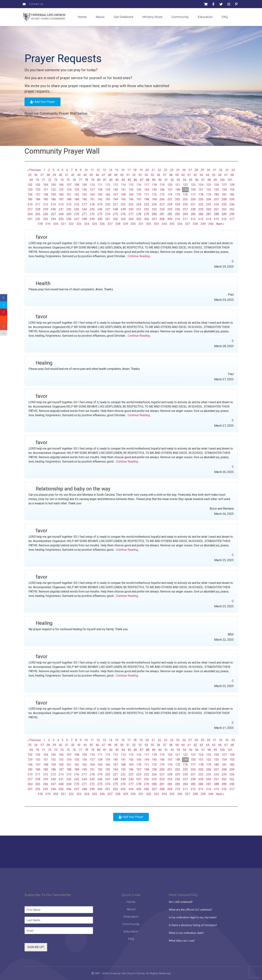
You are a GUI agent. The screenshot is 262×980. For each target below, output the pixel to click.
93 (178, 180)
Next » (220, 224)
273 (100, 214)
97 (203, 180)
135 (77, 190)
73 (56, 180)
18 (135, 170)
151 (201, 190)
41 (67, 175)
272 (92, 214)
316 (224, 219)
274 (108, 214)
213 (53, 204)
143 (139, 190)
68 (232, 175)
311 (185, 219)
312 (193, 219)
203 (185, 199)
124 (201, 185)
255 (170, 209)
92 (172, 180)
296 (69, 219)
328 (118, 224)
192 (100, 199)
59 (177, 175)
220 (108, 204)
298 (84, 219)
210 (30, 204)
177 (193, 194)
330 (133, 224)
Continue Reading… (140, 256)
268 (61, 214)
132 (53, 190)
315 (216, 219)
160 (61, 194)
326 (102, 224)
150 (193, 190)
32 (221, 170)
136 (84, 190)
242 (69, 209)
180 (216, 194)
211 (38, 204)
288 (216, 214)
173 (162, 194)
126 (216, 185)
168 (123, 194)
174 (170, 194)
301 (108, 219)
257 (185, 209)
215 (69, 204)
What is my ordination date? (186, 933)
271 (84, 214)
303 (123, 219)
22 (159, 170)
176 (185, 194)
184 (38, 199)
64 (208, 175)
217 (84, 204)
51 (128, 175)
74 (62, 180)
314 (209, 219)
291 (30, 219)
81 (105, 180)
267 (53, 214)
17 (129, 170)
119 (162, 185)
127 (224, 185)
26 (184, 170)
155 (232, 190)
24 (172, 170)
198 (147, 199)
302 (115, 219)
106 (61, 185)
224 (139, 204)
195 (123, 199)
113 (115, 185)
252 (147, 209)
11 (92, 170)
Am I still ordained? (181, 902)
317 (232, 219)
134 (69, 190)
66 (220, 175)
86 (135, 180)
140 (115, 190)
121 (178, 185)
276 (123, 214)
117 (147, 185)
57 (165, 175)
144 (147, 190)
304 (131, 219)
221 (115, 204)
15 (117, 170)
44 (85, 175)
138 (100, 190)
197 (139, 199)
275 (115, 214)
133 (61, 190)
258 (193, 209)
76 (74, 180)
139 (108, 190)
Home (82, 17)
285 (193, 214)
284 (185, 214)
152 (209, 190)
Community (180, 17)
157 (38, 194)
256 (178, 209)
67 (226, 175)
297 (77, 219)
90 (160, 180)
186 (53, 199)
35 (30, 175)
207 (216, 199)
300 (100, 219)
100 (222, 180)
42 (73, 175)
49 (116, 175)
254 (162, 209)
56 (159, 175)
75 (68, 180)
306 (147, 219)
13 (104, 170)
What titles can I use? (182, 941)
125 (209, 185)
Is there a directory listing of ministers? (193, 925)
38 (48, 175)
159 (53, 194)
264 (30, 214)
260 (209, 209)
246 (100, 209)
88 (148, 180)
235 (224, 204)
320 (56, 224)
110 (92, 185)
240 (53, 209)
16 (123, 170)
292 (38, 219)
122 (185, 185)
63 (202, 175)
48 (110, 175)
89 (154, 180)
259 (201, 209)
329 (126, 224)
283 (178, 214)
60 (183, 175)
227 (162, 204)
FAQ (225, 17)
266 (46, 214)
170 (139, 194)
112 (108, 185)
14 (111, 170)
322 (71, 224)
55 (152, 175)
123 (193, 185)
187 (61, 199)
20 (147, 170)
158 (46, 194)
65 (214, 175)
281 (162, 214)
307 (154, 219)
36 (36, 175)
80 (99, 180)
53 (140, 175)
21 (153, 170)
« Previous (34, 170)
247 (108, 209)
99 (215, 180)
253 (154, 209)
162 (77, 194)
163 (84, 194)
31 (215, 170)
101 (230, 180)
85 (129, 180)
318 (40, 224)
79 (93, 180)
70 (37, 180)
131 (46, 190)
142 (131, 190)
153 (216, 190)
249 (123, 209)
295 (61, 219)
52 (134, 175)
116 (139, 185)
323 (79, 224)
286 (201, 214)
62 (195, 175)
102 (30, 185)
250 (131, 209)
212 (46, 204)
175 (178, 194)
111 (100, 185)
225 (147, 204)
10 (86, 170)
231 (193, 204)
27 (190, 170)
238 (38, 209)
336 (180, 224)
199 (154, 199)
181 (224, 194)
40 (60, 175)
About (100, 17)
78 (86, 180)
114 (123, 185)
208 (224, 199)
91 (166, 180)
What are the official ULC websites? (190, 909)
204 (193, 199)
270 (77, 214)
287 (209, 214)
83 (117, 180)
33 (227, 170)
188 (69, 199)
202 (178, 199)
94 (185, 180)
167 (115, 194)
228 (170, 204)
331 (141, 224)
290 (232, 214)
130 (38, 190)
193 (108, 199)
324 (87, 224)
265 (38, 214)
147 (170, 190)
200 (162, 199)
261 (216, 209)
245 (92, 209)
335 (172, 224)
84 (123, 180)
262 (224, 209)
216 (77, 204)
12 (98, 170)
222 (123, 204)
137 (92, 190)
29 (202, 170)
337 (188, 224)
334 (164, 224)
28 (196, 170)
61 (189, 175)
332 (149, 224)
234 (216, 204)
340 (211, 224)
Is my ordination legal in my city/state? (193, 917)
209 (232, 199)
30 (209, 170)
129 (30, 190)
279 (147, 214)
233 (209, 204)
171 (147, 194)
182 (232, 194)
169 (131, 194)
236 (232, 204)
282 (170, 214)
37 (42, 175)
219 (100, 204)
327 (110, 224)
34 (233, 170)
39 (54, 175)
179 (209, 194)
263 (232, 209)
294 (53, 219)
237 (30, 209)
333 (156, 224)
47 (103, 175)
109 (84, 185)
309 (170, 219)
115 (131, 185)
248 (115, 209)
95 (191, 180)
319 (48, 224)
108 (77, 185)
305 (139, 219)
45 (91, 175)
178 (201, 194)
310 (178, 219)
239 (46, 209)
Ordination (131, 917)
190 (84, 199)
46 (97, 175)
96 (197, 180)
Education (205, 17)
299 (92, 219)
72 (50, 180)
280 (154, 214)
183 (30, 199)
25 (178, 170)
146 (162, 190)
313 (201, 219)
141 (123, 190)
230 (185, 204)
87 (142, 180)
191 (92, 199)
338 (195, 224)
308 (162, 219)
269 (69, 214)
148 (178, 190)
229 (178, 204)
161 (69, 194)
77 (80, 180)
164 (92, 194)
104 (46, 185)
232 (201, 204)
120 (170, 185)
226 (154, 204)
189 (77, 199)
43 (79, 175)
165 (100, 194)
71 (44, 180)
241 (61, 209)
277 (131, 214)
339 (203, 224)
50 (122, 175)
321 (63, 224)
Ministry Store (152, 17)
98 (209, 180)
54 (146, 175)
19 (141, 170)
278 (139, 214)
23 (166, 170)
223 (131, 204)
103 (38, 185)
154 (224, 190)
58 (171, 175)
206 (209, 199)
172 (154, 194)
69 (31, 180)
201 (170, 199)
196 (131, 199)
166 (108, 194)
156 (30, 194)
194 (115, 199)
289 (224, 214)
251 (139, 209)
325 (95, 224)
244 (84, 209)
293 (46, 219)
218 (92, 204)
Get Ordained (124, 17)
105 (53, 185)
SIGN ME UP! (36, 947)
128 (232, 185)
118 (154, 185)
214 (61, 204)
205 (201, 199)
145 (154, 190)
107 (69, 185)
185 (46, 199)
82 (111, 180)
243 (77, 209)
